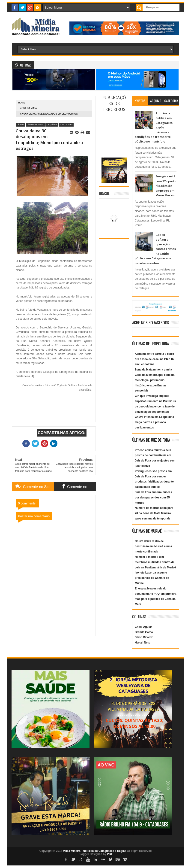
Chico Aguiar (143, 627)
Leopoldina (52, 124)
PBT (110, 854)
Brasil (104, 193)
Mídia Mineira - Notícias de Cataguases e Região (95, 851)
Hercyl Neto (142, 643)
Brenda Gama (144, 632)
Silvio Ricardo (144, 637)
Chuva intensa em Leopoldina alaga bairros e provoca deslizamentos (154, 422)
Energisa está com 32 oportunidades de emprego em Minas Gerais (166, 186)
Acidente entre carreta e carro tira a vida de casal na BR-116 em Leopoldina (154, 359)
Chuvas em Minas (35, 124)
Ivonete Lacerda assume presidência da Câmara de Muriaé (152, 578)
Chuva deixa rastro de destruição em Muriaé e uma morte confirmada (153, 546)
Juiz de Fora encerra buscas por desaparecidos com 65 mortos (153, 498)
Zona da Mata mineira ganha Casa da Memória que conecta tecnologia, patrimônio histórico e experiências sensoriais (155, 380)
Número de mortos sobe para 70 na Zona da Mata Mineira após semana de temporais (154, 513)
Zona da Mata (28, 108)
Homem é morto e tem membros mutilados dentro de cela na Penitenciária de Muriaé (155, 562)
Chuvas (20, 124)
